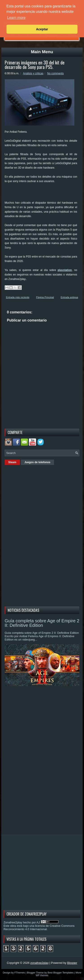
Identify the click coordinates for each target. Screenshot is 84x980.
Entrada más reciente (18, 297)
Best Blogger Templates (61, 973)
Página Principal (45, 297)
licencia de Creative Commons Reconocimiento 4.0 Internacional (39, 927)
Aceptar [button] (42, 29)
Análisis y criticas (33, 73)
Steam (12, 462)
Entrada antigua (69, 297)
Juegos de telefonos (37, 462)
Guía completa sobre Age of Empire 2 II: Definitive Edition (42, 623)
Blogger (72, 963)
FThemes (19, 973)
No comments (55, 73)
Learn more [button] (16, 18)
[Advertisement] (44, 194)
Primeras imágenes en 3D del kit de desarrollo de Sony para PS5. (35, 65)
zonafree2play (39, 963)
